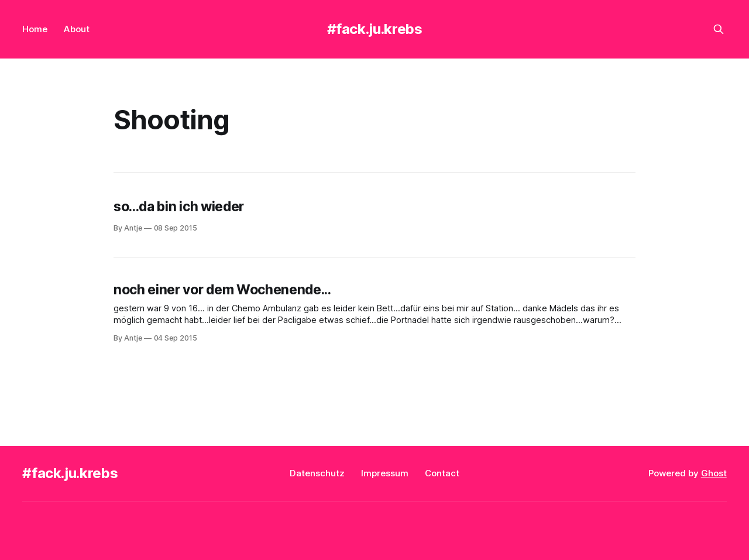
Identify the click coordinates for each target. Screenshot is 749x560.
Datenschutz (317, 473)
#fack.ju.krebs (375, 29)
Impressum (385, 473)
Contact (442, 473)
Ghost (714, 473)
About (77, 29)
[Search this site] (719, 29)
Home (35, 29)
